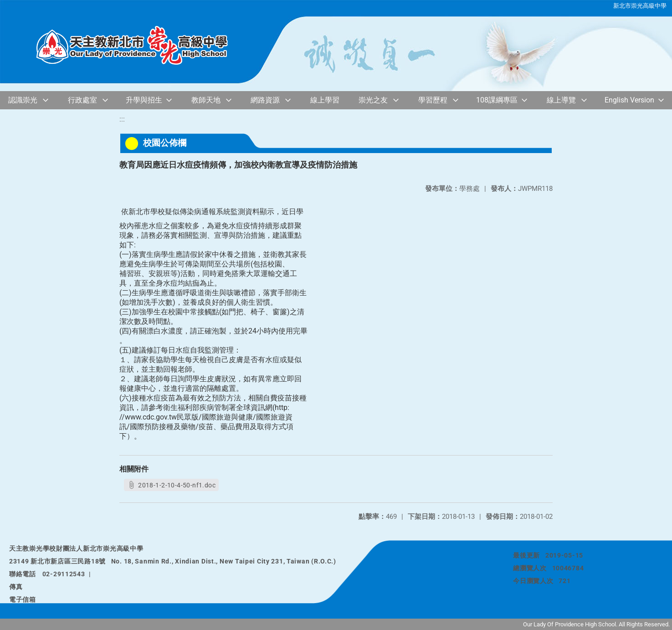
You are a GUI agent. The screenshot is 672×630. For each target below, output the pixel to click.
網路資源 (265, 100)
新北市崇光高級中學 (640, 6)
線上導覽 (561, 100)
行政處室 (82, 100)
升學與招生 (144, 100)
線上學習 (325, 100)
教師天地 (206, 100)
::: (122, 119)
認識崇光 (23, 100)
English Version (629, 100)
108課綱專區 (497, 100)
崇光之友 (373, 100)
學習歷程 (433, 100)
